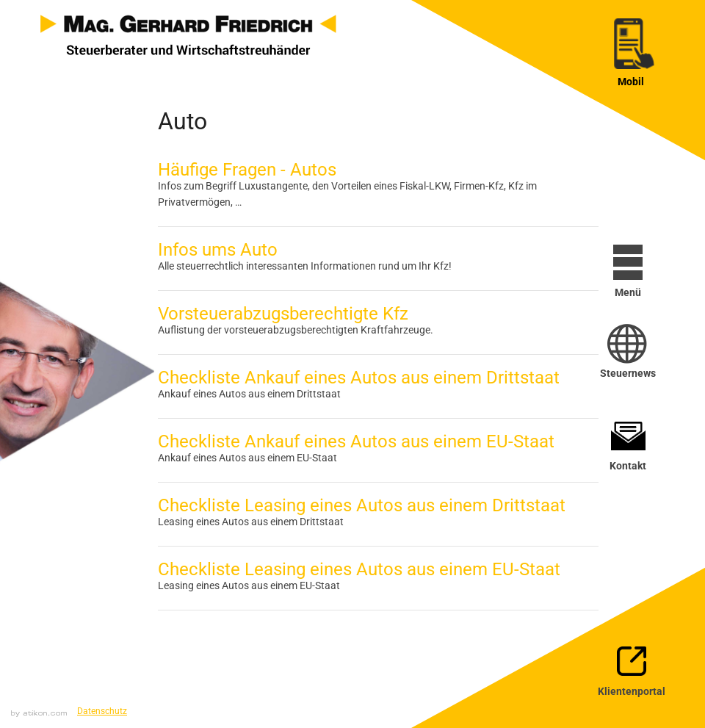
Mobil (631, 82)
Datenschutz (102, 711)
